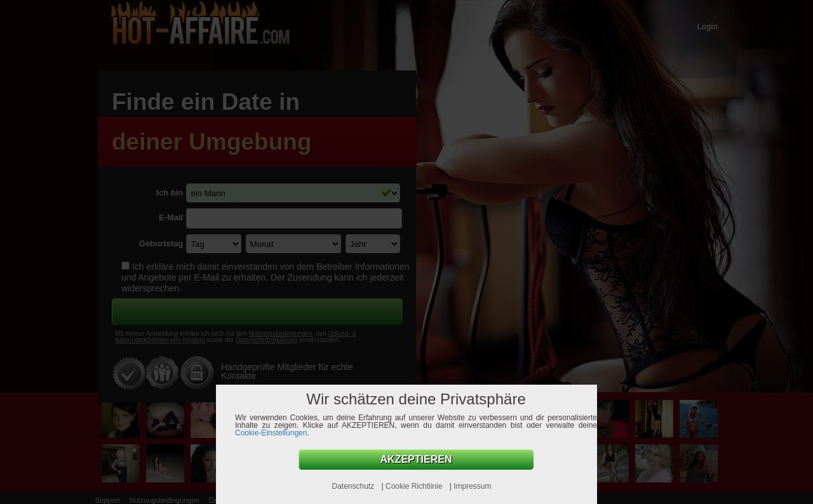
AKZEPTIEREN (416, 459)
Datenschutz (354, 486)
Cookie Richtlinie (415, 486)
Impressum (472, 486)
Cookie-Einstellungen (271, 433)
